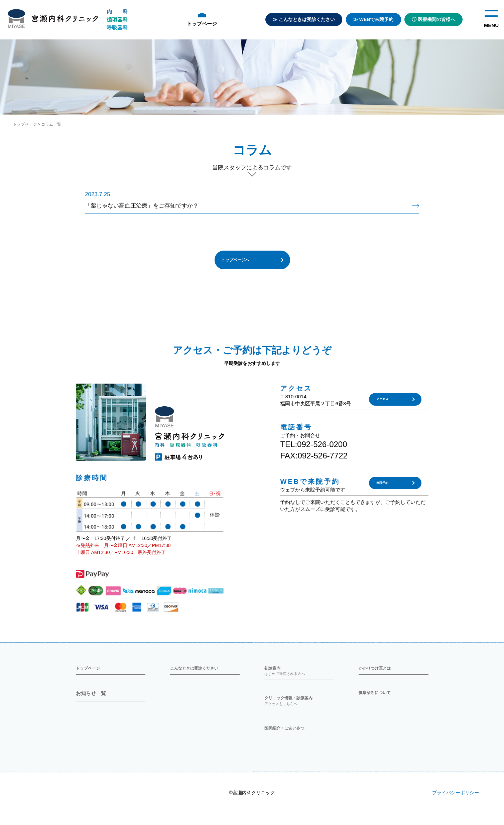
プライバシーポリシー (456, 805)
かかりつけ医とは (379, 673)
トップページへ (239, 263)
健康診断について (379, 700)
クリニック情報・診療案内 (299, 709)
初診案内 (299, 676)
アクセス (384, 404)
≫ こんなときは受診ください (304, 19)
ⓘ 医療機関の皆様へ (433, 19)
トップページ (202, 20)
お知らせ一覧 (91, 700)
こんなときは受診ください (200, 673)
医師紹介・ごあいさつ (289, 738)
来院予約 (384, 488)
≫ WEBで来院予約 (373, 19)
